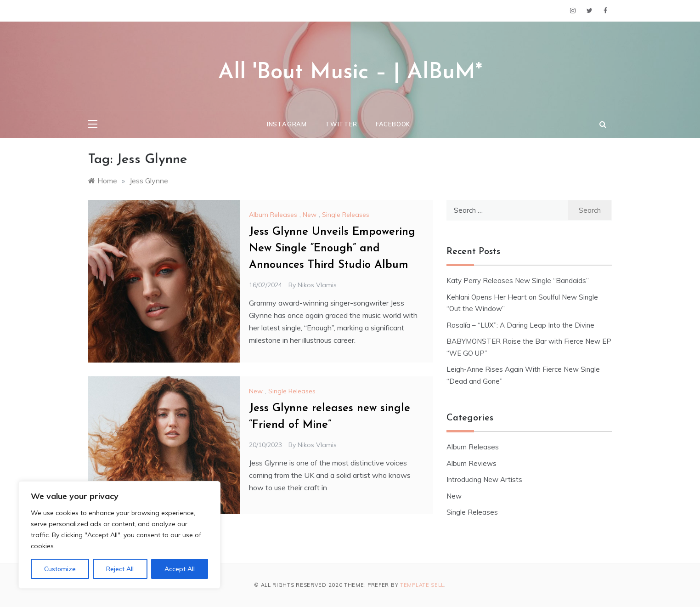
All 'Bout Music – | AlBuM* (350, 73)
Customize (60, 569)
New (310, 215)
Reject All (120, 569)
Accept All (180, 569)
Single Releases (346, 215)
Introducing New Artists (484, 479)
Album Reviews (471, 463)
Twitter (341, 124)
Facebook (393, 124)
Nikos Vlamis (317, 285)
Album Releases (273, 215)
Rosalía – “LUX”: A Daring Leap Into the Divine (520, 325)
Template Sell (422, 585)
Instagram (287, 124)
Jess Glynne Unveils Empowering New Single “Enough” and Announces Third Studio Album (332, 249)
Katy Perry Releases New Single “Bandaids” (518, 281)
